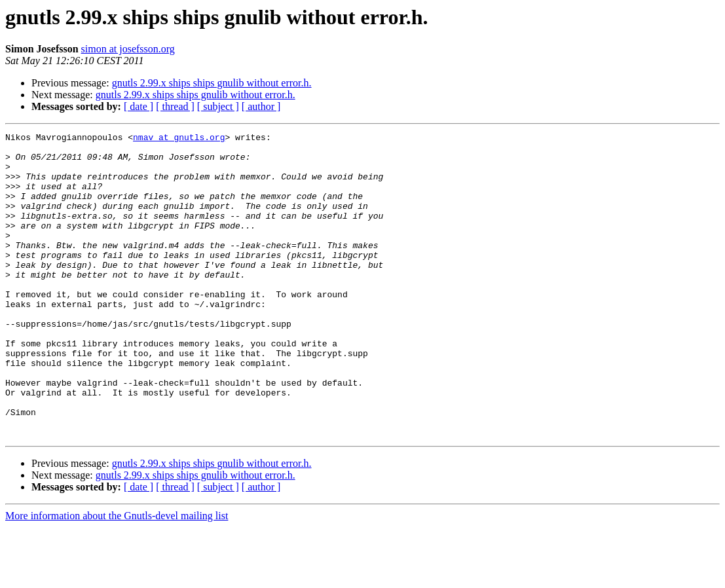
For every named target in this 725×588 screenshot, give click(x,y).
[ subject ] (218, 106)
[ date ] (139, 106)
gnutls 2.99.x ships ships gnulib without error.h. (212, 83)
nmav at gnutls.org (179, 139)
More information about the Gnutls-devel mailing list (117, 577)
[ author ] (261, 106)
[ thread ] (175, 106)
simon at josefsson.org (128, 49)
